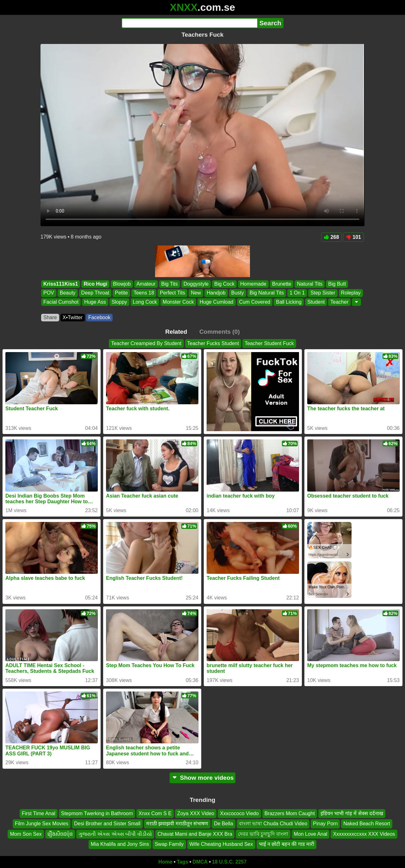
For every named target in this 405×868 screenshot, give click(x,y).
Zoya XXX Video (196, 813)
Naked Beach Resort (367, 824)
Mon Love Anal (311, 834)
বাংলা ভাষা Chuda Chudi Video (273, 824)
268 (332, 237)
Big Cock (224, 284)
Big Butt (337, 284)
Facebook (99, 317)
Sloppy (119, 302)
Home (165, 862)
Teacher (339, 302)
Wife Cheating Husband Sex (221, 844)
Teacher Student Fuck (269, 343)
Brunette (282, 284)
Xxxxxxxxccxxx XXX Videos (364, 834)
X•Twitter (73, 317)
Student (316, 302)
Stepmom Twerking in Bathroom (97, 813)
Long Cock (145, 302)
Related (176, 332)
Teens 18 (144, 293)
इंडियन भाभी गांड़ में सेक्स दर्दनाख (352, 813)
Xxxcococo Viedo (239, 813)
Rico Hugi (95, 284)
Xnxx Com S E (155, 813)
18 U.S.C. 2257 (229, 862)
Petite (121, 293)
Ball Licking (289, 302)
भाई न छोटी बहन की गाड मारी (287, 844)
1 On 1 (297, 293)
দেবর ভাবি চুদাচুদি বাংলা (263, 834)
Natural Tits (310, 284)
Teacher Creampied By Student (146, 343)
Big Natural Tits (267, 293)
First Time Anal (39, 813)
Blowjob (122, 284)
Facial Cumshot (61, 302)
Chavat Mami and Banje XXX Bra (195, 834)
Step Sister (323, 293)
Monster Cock (178, 302)
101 (353, 237)
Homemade (253, 284)
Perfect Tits (172, 293)
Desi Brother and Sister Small (107, 824)
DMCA (200, 862)
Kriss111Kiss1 (61, 284)
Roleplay (351, 293)
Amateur (146, 284)
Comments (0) (220, 332)
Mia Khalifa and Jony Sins (120, 844)
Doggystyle (196, 284)
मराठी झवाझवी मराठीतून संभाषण (177, 824)
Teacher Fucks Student (213, 343)
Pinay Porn (325, 824)
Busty (238, 293)
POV (49, 293)
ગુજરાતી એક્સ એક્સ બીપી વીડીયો (115, 834)
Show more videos (203, 778)
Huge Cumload (217, 302)
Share (50, 317)
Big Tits (170, 284)
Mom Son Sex (26, 834)
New (196, 293)
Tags (183, 862)
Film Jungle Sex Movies (42, 824)
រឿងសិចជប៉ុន (60, 834)
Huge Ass (95, 302)
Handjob (216, 293)
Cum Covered (255, 302)
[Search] (189, 23)
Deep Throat (95, 293)
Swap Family (169, 844)
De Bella (223, 824)
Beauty (68, 293)
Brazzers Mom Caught (290, 813)
